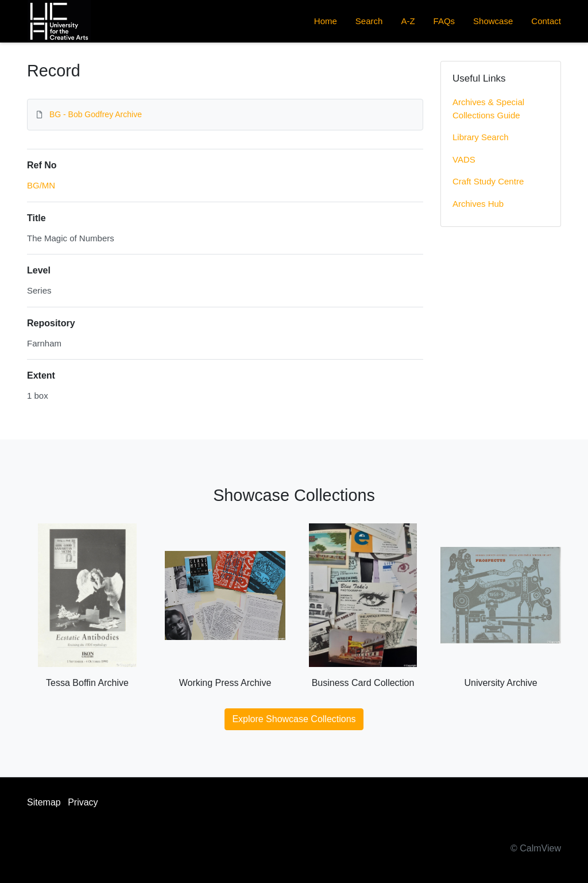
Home (326, 21)
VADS (464, 159)
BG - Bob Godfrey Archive (96, 114)
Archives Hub (478, 204)
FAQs (444, 21)
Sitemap (44, 802)
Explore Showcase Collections (294, 719)
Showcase (493, 21)
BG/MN (41, 185)
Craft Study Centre (488, 181)
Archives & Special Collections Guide (488, 109)
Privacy (83, 802)
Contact (546, 21)
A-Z (408, 21)
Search (369, 21)
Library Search (481, 137)
